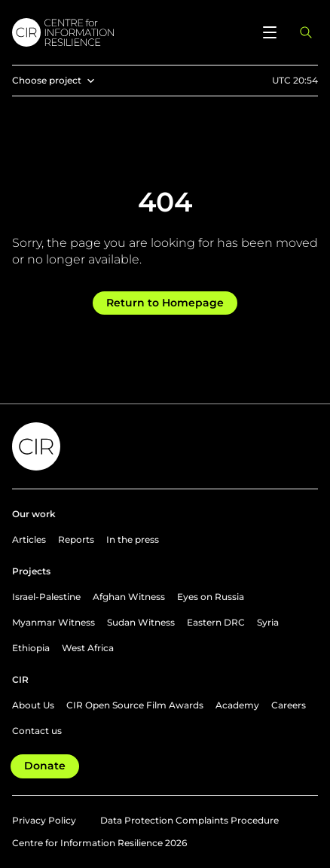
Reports (76, 539)
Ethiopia (31, 648)
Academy (237, 705)
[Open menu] (270, 32)
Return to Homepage (165, 303)
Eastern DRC (216, 622)
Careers (289, 705)
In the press (133, 539)
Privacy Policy (44, 820)
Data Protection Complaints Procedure (189, 820)
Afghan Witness (129, 597)
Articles (29, 539)
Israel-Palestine (46, 597)
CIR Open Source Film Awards (135, 705)
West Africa (88, 648)
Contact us (37, 731)
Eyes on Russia (211, 597)
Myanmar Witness (53, 622)
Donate (45, 766)
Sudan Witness (141, 622)
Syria (268, 622)
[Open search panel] (306, 32)
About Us (33, 705)
